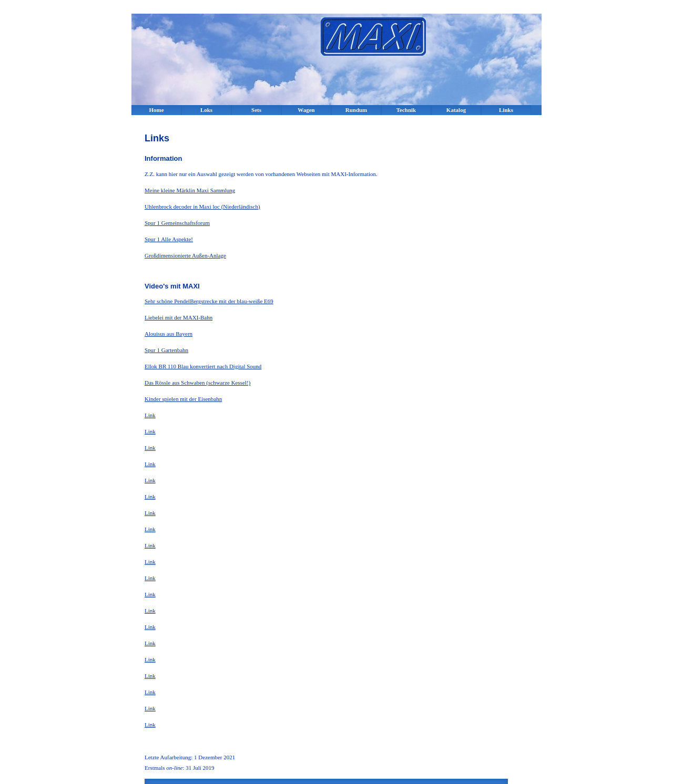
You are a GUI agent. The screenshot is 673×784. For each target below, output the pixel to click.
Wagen (306, 110)
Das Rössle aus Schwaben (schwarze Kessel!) (197, 383)
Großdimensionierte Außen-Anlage (185, 255)
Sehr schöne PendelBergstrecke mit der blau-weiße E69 (209, 301)
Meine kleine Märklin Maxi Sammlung (190, 190)
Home (156, 110)
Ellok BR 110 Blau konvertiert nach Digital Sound (203, 366)
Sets (256, 110)
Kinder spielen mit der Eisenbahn (183, 399)
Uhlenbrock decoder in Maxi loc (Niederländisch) (202, 207)
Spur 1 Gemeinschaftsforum (177, 223)
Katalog (456, 110)
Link (150, 415)
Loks (206, 110)
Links (506, 110)
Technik (406, 110)
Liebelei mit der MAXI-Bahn (179, 317)
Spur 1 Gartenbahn (166, 350)
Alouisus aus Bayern (169, 334)
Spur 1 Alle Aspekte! (169, 239)
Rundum (356, 110)
